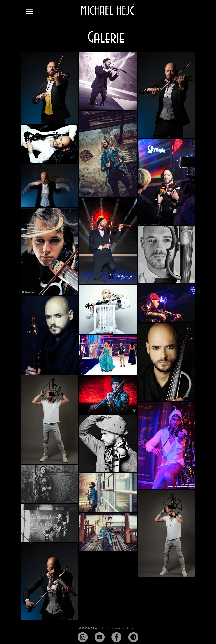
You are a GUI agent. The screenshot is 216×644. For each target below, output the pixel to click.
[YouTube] (100, 637)
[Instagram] (83, 637)
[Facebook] (116, 637)
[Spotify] (133, 637)
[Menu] (29, 12)
